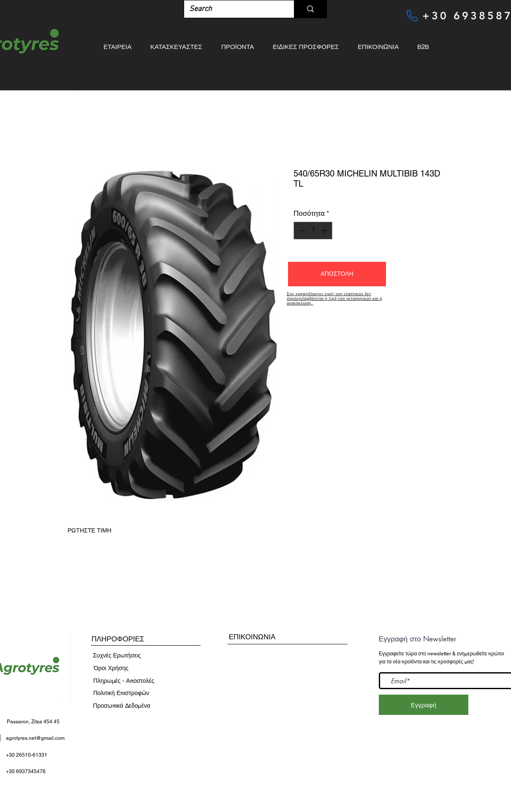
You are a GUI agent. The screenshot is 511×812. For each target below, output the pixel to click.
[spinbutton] (313, 231)
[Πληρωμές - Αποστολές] (124, 681)
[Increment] (325, 231)
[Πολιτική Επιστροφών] (121, 693)
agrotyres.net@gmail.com (35, 738)
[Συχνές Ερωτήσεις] (117, 656)
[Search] (233, 9)
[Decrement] (301, 231)
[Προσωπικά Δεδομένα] (122, 706)
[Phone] (412, 16)
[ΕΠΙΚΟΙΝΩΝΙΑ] (252, 637)
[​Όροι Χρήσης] (111, 668)
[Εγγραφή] (424, 705)
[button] (337, 274)
